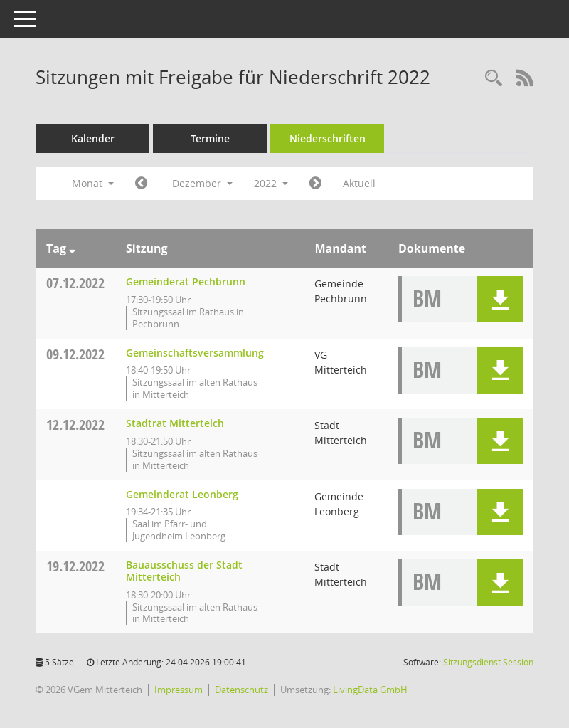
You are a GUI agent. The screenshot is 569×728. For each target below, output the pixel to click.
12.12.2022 (75, 424)
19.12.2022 (75, 566)
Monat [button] (93, 183)
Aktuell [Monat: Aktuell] (359, 183)
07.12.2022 (75, 283)
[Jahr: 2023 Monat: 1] (315, 184)
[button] (500, 299)
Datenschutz (241, 690)
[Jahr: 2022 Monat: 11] (141, 184)
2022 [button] (271, 183)
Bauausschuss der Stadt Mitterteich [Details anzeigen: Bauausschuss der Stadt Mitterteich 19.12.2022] (184, 571)
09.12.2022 (75, 354)
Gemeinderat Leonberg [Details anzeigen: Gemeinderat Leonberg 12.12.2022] (182, 494)
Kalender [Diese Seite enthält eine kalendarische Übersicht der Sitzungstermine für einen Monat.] (93, 138)
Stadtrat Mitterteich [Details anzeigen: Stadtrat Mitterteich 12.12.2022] (175, 423)
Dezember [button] (202, 183)
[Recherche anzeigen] (494, 79)
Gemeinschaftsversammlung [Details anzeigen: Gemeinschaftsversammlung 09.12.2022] (195, 353)
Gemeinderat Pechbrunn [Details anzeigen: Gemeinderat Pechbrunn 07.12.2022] (186, 281)
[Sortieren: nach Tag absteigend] (72, 248)
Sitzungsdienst (488, 662)
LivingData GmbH (370, 690)
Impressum (179, 690)
